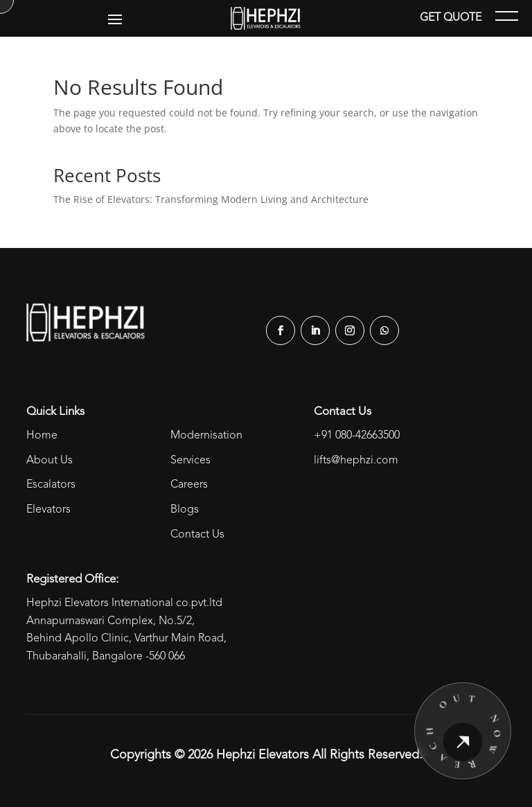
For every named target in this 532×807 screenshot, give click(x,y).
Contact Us (197, 535)
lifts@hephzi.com (356, 461)
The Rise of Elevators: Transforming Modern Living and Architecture (211, 199)
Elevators (48, 510)
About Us (50, 461)
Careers (189, 485)
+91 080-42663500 (357, 436)
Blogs (185, 510)
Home (42, 436)
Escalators (51, 485)
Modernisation (206, 436)
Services (190, 461)
